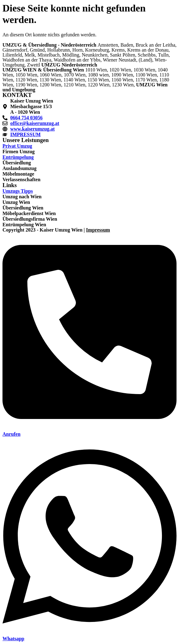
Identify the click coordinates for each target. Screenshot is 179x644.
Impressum (98, 230)
